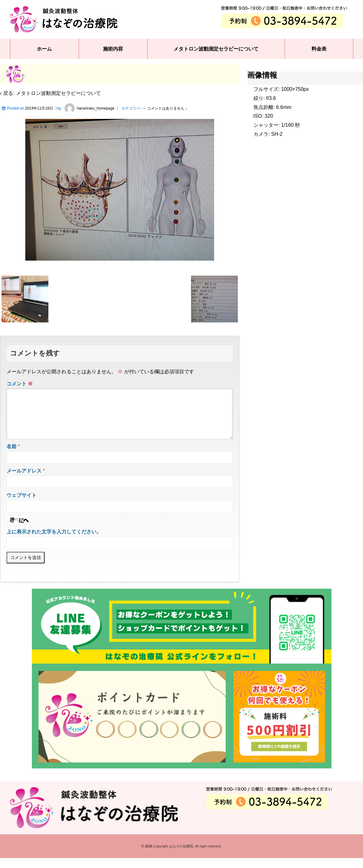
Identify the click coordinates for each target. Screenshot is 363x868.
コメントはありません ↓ (167, 108)
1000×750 (292, 89)
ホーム (44, 49)
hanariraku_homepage (88, 108)
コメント (20, 384)
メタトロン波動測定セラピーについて (216, 49)
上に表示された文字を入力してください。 (54, 542)
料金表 (319, 49)
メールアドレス (24, 481)
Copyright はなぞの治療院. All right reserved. (187, 856)
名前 (12, 456)
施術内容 (113, 49)
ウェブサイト (22, 505)
